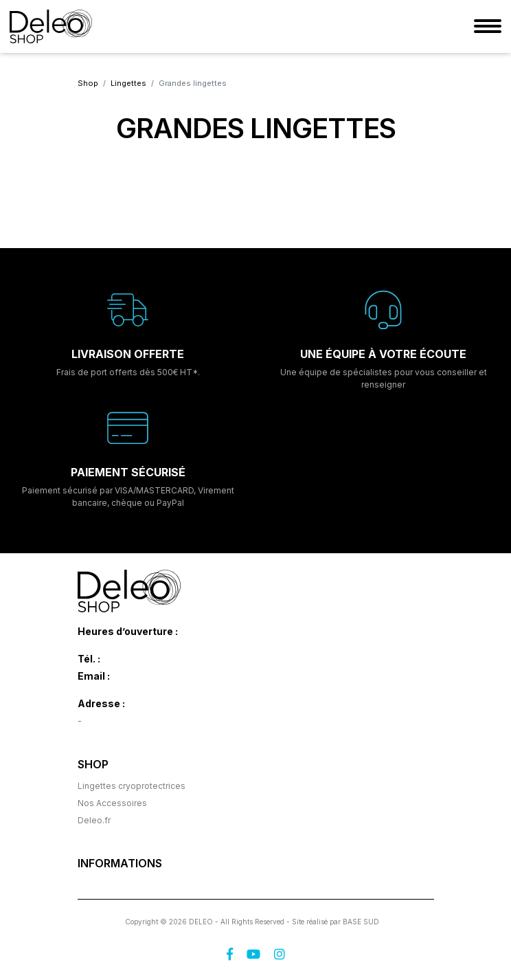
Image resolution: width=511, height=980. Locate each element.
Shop (88, 83)
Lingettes (128, 83)
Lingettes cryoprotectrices (132, 786)
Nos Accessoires (112, 803)
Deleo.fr (94, 820)
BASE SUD (361, 922)
